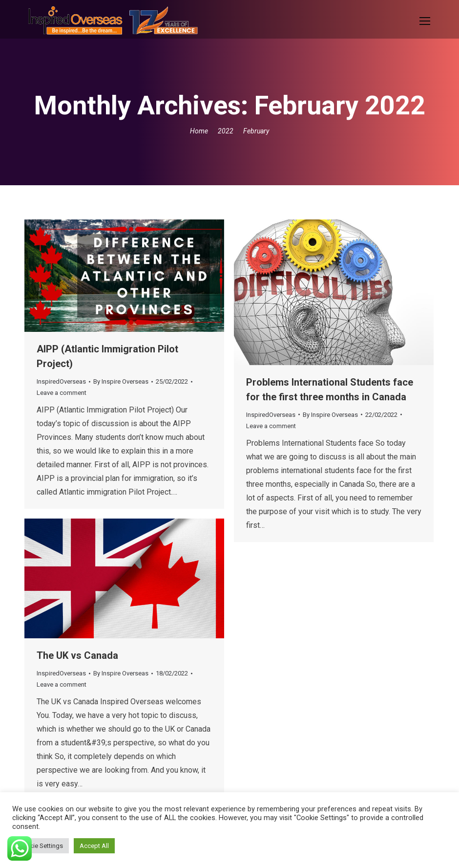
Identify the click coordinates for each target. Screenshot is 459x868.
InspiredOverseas (61, 381)
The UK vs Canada (77, 655)
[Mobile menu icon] (425, 21)
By (121, 381)
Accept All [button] (94, 846)
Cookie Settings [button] (41, 846)
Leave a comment (62, 393)
